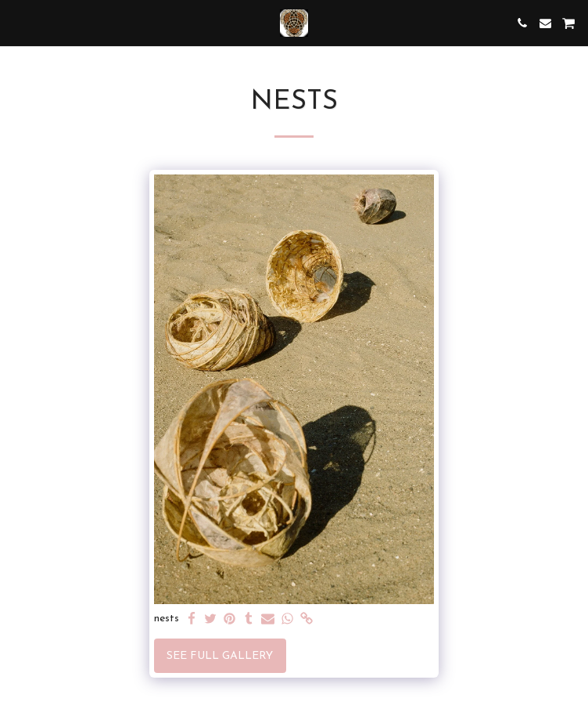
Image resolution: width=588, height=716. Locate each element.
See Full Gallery (220, 656)
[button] (17, 23)
